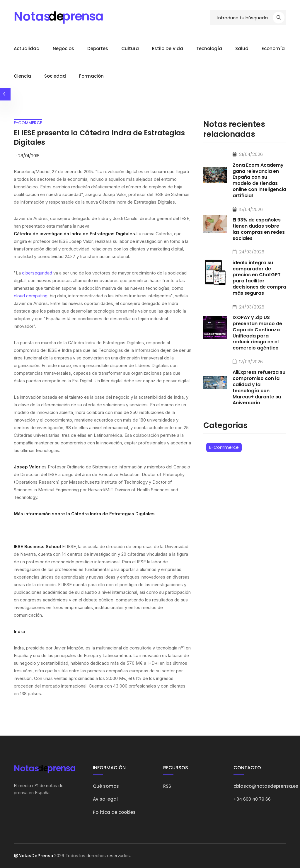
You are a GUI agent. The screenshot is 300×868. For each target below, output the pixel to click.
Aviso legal (105, 799)
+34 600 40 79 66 (252, 799)
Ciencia (22, 76)
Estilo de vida (168, 48)
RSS (167, 786)
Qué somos (106, 786)
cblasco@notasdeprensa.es (266, 786)
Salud (242, 48)
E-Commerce (224, 447)
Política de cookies (114, 812)
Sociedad (55, 76)
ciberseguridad (38, 273)
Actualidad (27, 48)
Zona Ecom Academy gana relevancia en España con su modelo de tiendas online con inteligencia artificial (259, 180)
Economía (273, 48)
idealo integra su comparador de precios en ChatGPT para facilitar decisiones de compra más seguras (259, 278)
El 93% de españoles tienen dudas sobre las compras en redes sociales (259, 229)
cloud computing (31, 296)
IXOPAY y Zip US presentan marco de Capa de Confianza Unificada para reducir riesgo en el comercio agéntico (257, 333)
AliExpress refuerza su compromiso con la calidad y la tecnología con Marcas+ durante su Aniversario (259, 388)
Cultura (130, 48)
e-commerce (28, 123)
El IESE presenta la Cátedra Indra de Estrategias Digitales (101, 138)
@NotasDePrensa (33, 856)
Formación (91, 76)
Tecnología (209, 48)
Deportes (98, 48)
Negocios (63, 48)
